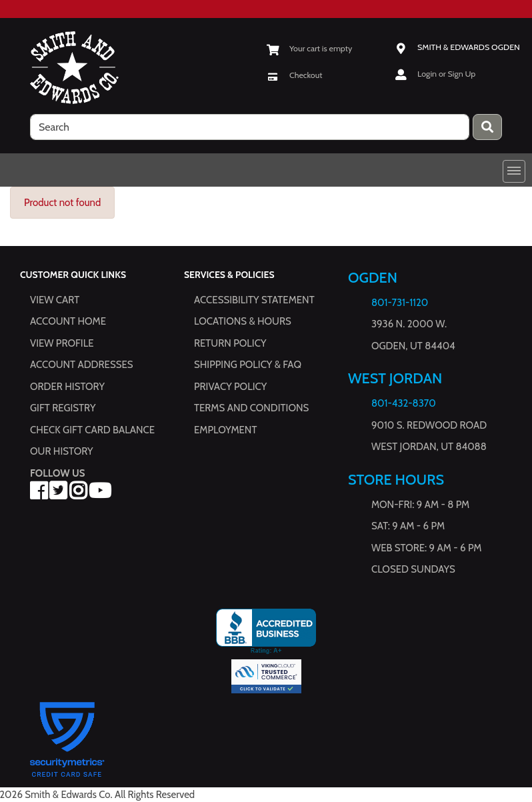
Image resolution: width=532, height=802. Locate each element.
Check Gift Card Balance (92, 430)
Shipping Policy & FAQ (248, 365)
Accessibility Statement (254, 300)
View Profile (62, 343)
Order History (67, 387)
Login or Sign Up (446, 74)
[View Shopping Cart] (309, 48)
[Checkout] (294, 75)
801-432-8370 (404, 403)
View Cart (55, 300)
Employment (225, 430)
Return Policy (230, 343)
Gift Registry (63, 408)
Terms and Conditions (251, 408)
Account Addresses (81, 365)
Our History (62, 451)
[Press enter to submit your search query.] (487, 127)
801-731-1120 (400, 303)
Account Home (68, 321)
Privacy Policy (230, 387)
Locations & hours (243, 321)
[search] (250, 127)
